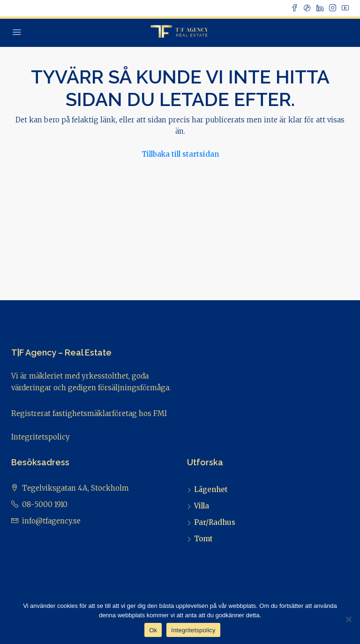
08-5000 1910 (45, 504)
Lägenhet (211, 489)
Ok (153, 630)
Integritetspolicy (41, 437)
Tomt (203, 539)
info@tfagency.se (51, 521)
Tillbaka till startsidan (180, 154)
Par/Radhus (215, 522)
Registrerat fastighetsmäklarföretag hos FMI (89, 413)
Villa (202, 506)
